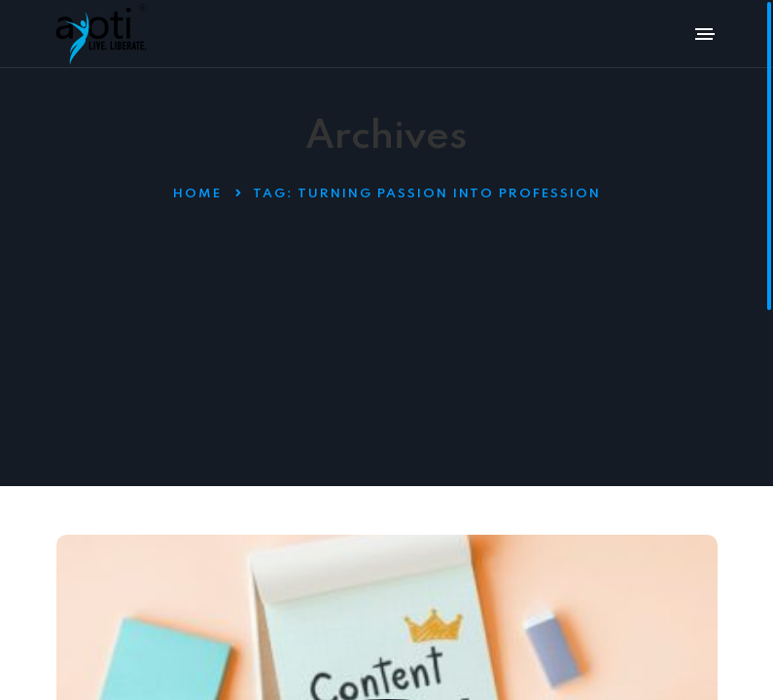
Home (197, 194)
